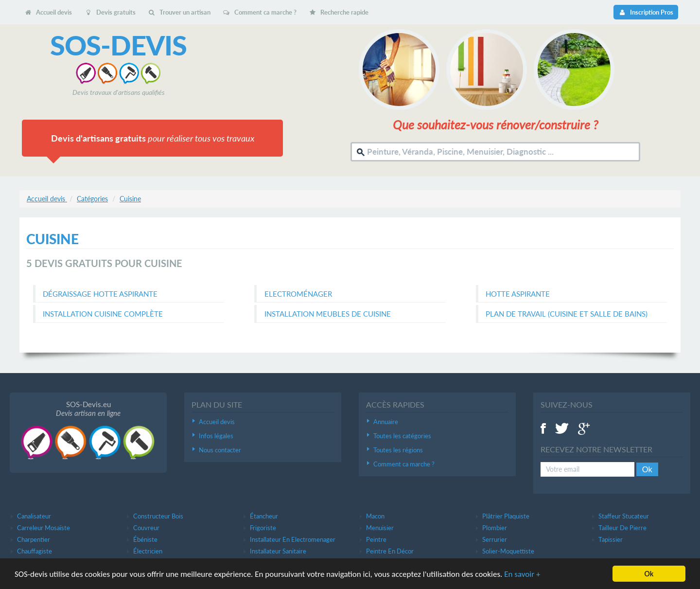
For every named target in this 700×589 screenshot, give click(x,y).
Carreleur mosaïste (44, 528)
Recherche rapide (339, 12)
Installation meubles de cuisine (328, 314)
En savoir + (522, 574)
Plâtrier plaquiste (506, 516)
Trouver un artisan (179, 12)
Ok (647, 469)
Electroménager (298, 294)
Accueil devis (48, 12)
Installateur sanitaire (278, 551)
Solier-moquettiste (508, 551)
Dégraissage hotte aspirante (100, 294)
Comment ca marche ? (260, 12)
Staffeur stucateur (624, 516)
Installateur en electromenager (293, 539)
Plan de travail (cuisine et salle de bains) (567, 314)
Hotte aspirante (518, 294)
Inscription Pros (646, 12)
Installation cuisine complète (103, 314)
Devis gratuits (110, 12)
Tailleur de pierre (622, 528)
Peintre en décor (390, 551)
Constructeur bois (158, 516)
